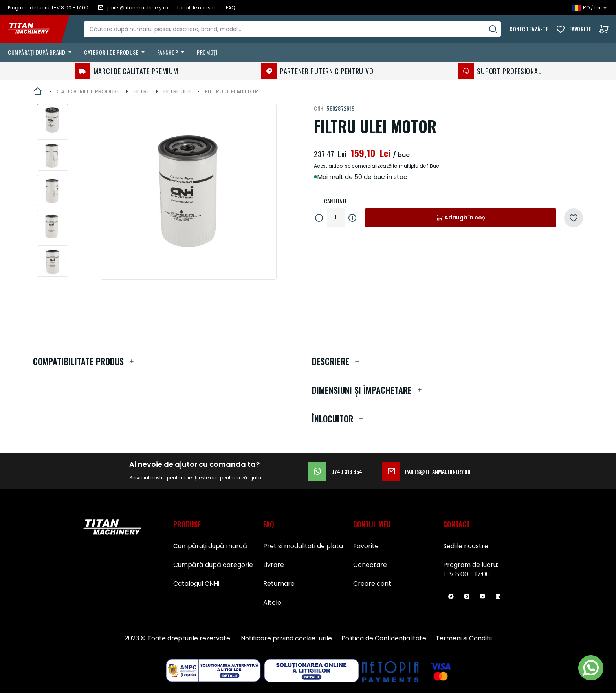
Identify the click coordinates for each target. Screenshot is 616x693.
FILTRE (141, 91)
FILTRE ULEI (177, 91)
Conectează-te (529, 29)
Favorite (580, 29)
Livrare (274, 565)
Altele (272, 602)
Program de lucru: (471, 565)
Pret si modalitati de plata (303, 546)
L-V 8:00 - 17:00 (467, 574)
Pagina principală (38, 91)
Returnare (279, 584)
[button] (53, 120)
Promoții (208, 52)
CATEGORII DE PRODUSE (88, 91)
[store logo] (35, 29)
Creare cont (372, 584)
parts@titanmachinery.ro (426, 471)
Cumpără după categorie (213, 565)
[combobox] (293, 29)
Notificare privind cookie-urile (286, 638)
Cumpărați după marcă (210, 546)
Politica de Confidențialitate (384, 638)
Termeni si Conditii (464, 638)
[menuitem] (41, 52)
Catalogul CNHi (196, 584)
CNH (319, 108)
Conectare (370, 565)
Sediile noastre (466, 546)
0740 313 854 (335, 471)
